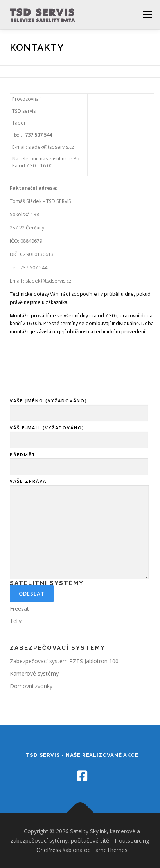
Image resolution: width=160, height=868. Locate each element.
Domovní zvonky (31, 686)
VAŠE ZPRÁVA (79, 573)
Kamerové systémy (34, 673)
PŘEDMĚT (79, 505)
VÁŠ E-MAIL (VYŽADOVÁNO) (79, 478)
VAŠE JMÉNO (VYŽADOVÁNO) (79, 451)
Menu (147, 15)
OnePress (49, 850)
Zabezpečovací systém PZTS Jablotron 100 (64, 661)
